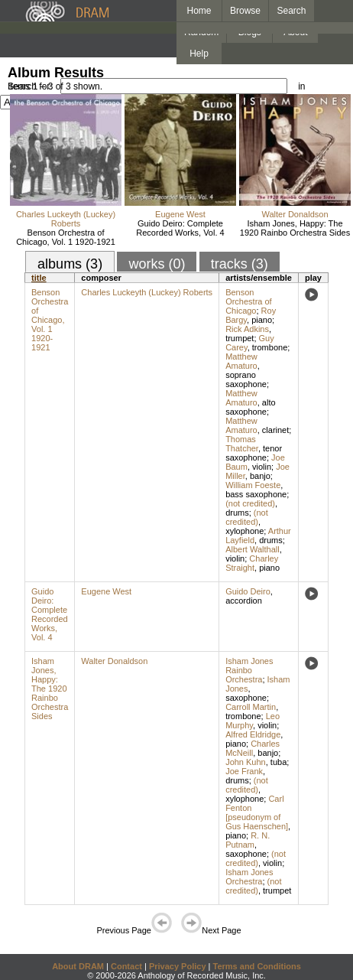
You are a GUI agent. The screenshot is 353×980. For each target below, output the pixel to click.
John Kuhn (246, 762)
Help (199, 54)
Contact (126, 966)
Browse (245, 11)
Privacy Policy (178, 966)
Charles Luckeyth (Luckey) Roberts (66, 219)
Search (292, 11)
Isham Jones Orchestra (249, 877)
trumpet (240, 338)
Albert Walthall (253, 549)
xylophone (245, 531)
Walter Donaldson (295, 214)
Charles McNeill (253, 748)
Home (199, 11)
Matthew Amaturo (241, 361)
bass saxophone (256, 494)
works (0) (157, 264)
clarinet (275, 430)
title (39, 278)
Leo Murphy (253, 721)
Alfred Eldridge (253, 734)
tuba (279, 762)
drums (237, 513)
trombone (270, 347)
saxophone (246, 698)
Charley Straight (252, 563)
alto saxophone (250, 407)
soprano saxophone (246, 379)
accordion (244, 601)
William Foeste (253, 485)
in (301, 86)
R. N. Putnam (248, 840)
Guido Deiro (248, 591)
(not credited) (250, 503)
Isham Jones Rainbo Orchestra (249, 670)
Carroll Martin (251, 707)
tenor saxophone (254, 453)
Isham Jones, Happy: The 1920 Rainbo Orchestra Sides (295, 228)
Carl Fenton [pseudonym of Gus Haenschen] (257, 812)
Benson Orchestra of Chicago (249, 301)
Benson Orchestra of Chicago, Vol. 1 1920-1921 (66, 237)
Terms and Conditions (257, 966)
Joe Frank (244, 771)
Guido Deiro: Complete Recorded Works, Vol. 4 (180, 228)
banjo (260, 476)
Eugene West (180, 214)
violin (262, 467)
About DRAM (78, 966)
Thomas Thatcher (242, 444)
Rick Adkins (247, 329)
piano (262, 320)
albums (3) (70, 264)
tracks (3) (240, 264)
